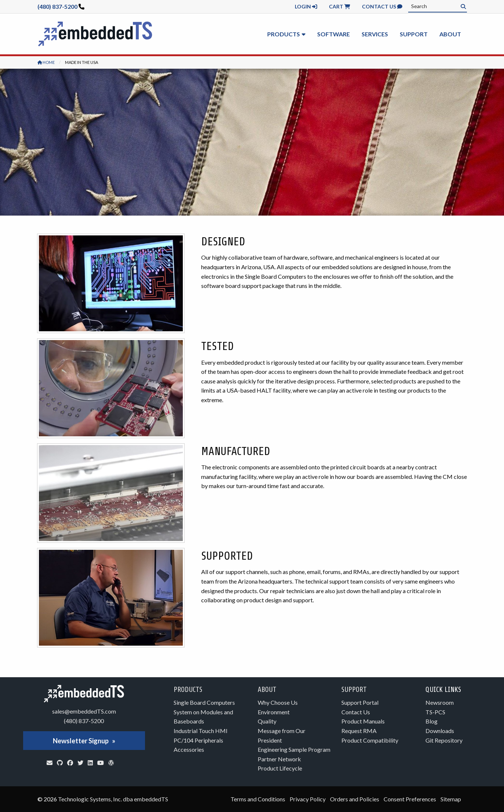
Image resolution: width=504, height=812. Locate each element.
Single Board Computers (204, 702)
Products (284, 34)
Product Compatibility (370, 740)
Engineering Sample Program (294, 749)
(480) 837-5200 (57, 6)
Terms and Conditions (258, 799)
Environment (274, 712)
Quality (267, 721)
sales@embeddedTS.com (84, 711)
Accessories (189, 749)
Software (333, 34)
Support (414, 34)
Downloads (440, 731)
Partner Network (279, 759)
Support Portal (360, 702)
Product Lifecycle (280, 768)
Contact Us (382, 6)
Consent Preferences (410, 799)
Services (375, 34)
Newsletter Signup (81, 741)
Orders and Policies (355, 799)
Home (46, 62)
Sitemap (451, 799)
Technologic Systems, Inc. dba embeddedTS (113, 799)
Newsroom (440, 702)
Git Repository (444, 740)
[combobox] (438, 6)
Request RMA (359, 731)
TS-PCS (435, 712)
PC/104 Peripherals (198, 740)
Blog (432, 721)
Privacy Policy (308, 799)
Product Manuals (363, 721)
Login (306, 6)
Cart (340, 6)
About (450, 34)
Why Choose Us (278, 702)
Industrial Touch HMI (201, 731)
